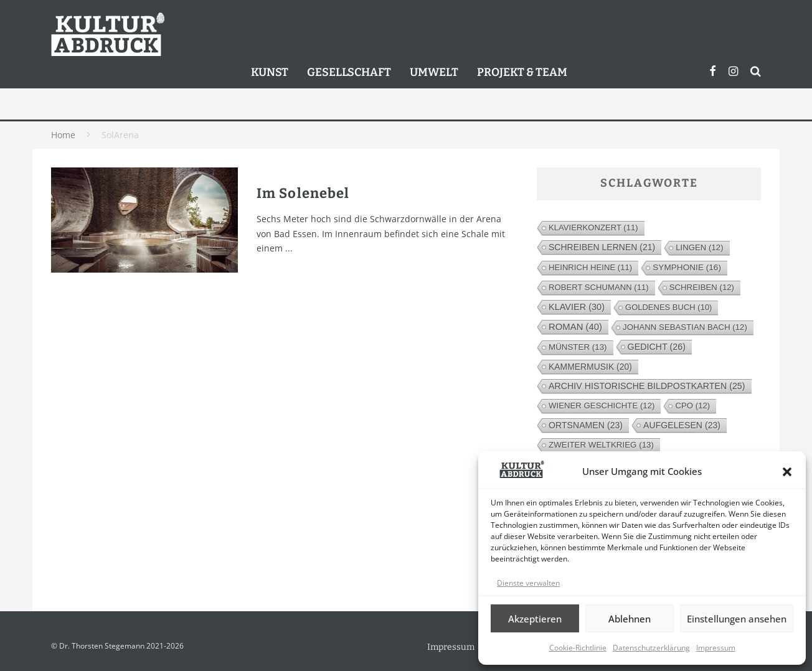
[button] (787, 472)
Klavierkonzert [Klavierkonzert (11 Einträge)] (593, 228)
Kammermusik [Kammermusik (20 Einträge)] (590, 367)
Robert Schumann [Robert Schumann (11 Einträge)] (599, 287)
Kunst (270, 72)
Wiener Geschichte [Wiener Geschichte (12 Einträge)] (602, 406)
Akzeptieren (535, 619)
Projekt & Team (522, 72)
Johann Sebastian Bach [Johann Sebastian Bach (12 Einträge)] (685, 327)
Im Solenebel (303, 193)
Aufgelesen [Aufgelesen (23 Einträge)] (682, 425)
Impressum (716, 648)
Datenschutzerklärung (651, 648)
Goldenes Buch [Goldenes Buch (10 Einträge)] (668, 307)
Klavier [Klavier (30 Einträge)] (577, 307)
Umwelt (434, 72)
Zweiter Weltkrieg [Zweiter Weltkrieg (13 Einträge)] (601, 445)
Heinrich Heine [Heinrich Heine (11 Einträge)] (590, 267)
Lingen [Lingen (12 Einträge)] (699, 247)
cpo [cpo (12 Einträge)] (692, 406)
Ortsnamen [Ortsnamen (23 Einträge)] (586, 425)
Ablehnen (630, 619)
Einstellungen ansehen (737, 619)
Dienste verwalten (528, 583)
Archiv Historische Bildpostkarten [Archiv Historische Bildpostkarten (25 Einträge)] (647, 386)
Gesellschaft (349, 72)
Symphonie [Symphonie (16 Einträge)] (687, 267)
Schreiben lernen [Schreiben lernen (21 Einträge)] (602, 247)
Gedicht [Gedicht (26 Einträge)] (657, 347)
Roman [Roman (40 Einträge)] (575, 327)
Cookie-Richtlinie (578, 648)
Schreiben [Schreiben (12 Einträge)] (702, 287)
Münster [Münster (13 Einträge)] (578, 347)
